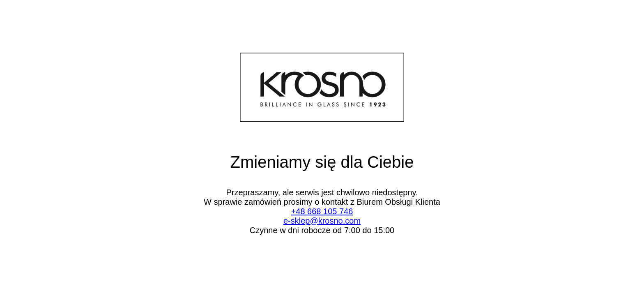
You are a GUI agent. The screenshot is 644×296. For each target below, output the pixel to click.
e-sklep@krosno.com (322, 221)
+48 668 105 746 (322, 211)
